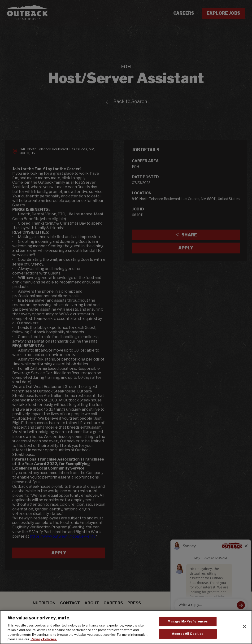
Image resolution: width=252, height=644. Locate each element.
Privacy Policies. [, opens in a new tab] (44, 639)
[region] (126, 627)
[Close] (244, 627)
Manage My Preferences (188, 621)
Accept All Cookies (188, 634)
